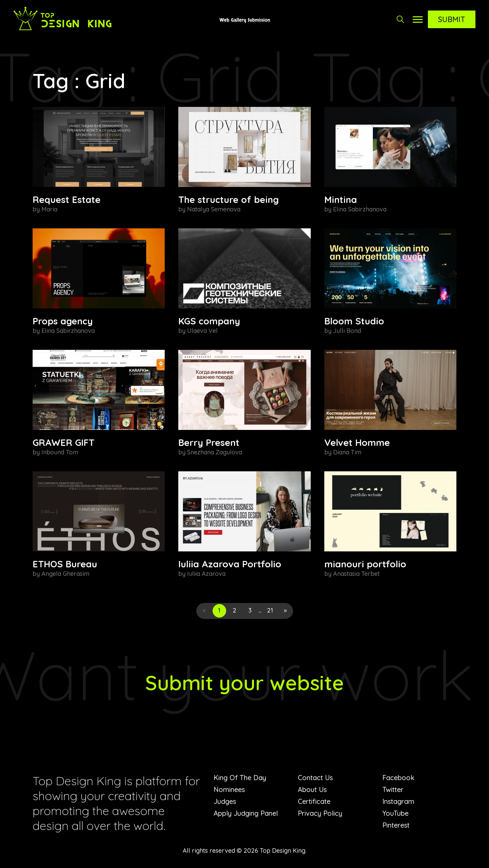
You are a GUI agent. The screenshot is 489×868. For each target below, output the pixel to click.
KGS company (209, 321)
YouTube (395, 813)
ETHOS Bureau (65, 564)
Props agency (63, 321)
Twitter (393, 789)
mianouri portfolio (365, 564)
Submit (452, 19)
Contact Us (315, 778)
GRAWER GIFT (64, 442)
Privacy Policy (320, 813)
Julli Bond (347, 331)
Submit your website (245, 683)
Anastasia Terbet (356, 574)
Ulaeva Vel (202, 331)
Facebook (398, 778)
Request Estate (67, 200)
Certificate (314, 801)
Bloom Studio (354, 321)
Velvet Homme (357, 442)
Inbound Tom (60, 452)
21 (270, 610)
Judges (225, 801)
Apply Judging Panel (246, 813)
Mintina (341, 200)
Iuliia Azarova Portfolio (230, 564)
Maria (49, 209)
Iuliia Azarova (206, 574)
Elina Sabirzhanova (360, 209)
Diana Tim (347, 452)
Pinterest (396, 825)
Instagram (398, 801)
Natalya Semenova (214, 209)
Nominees (229, 789)
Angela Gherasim (65, 574)
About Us (312, 789)
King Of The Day (240, 778)
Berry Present (209, 442)
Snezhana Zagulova (215, 452)
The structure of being (229, 200)
